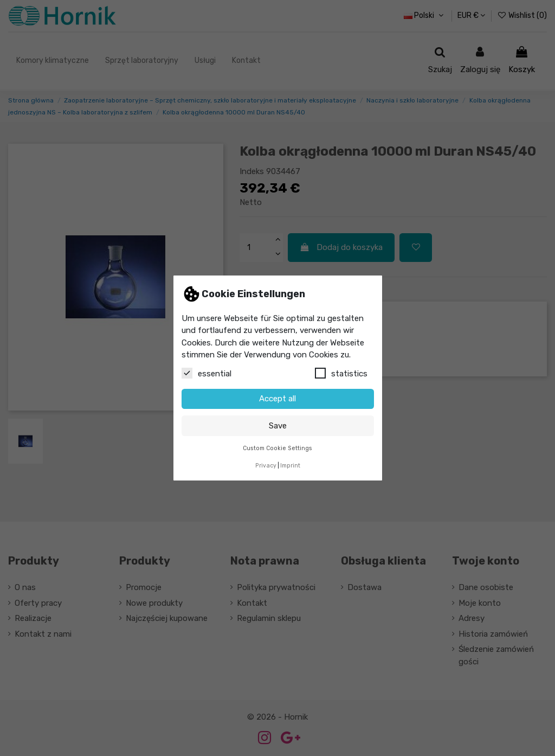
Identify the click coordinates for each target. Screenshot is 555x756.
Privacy (266, 466)
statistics (341, 373)
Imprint (290, 466)
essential (206, 373)
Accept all (277, 399)
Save (278, 426)
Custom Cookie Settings (277, 448)
